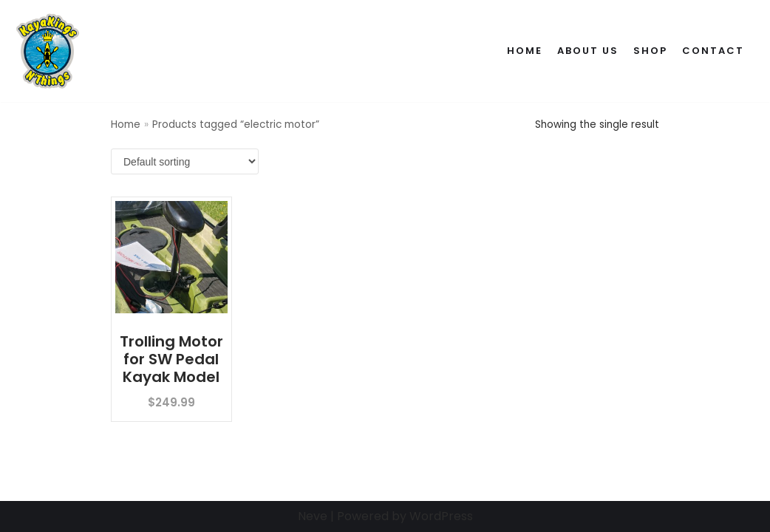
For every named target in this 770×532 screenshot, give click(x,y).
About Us (588, 51)
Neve (313, 516)
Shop (650, 51)
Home (525, 51)
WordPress (441, 516)
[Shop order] (185, 161)
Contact (713, 51)
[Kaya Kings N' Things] (51, 51)
